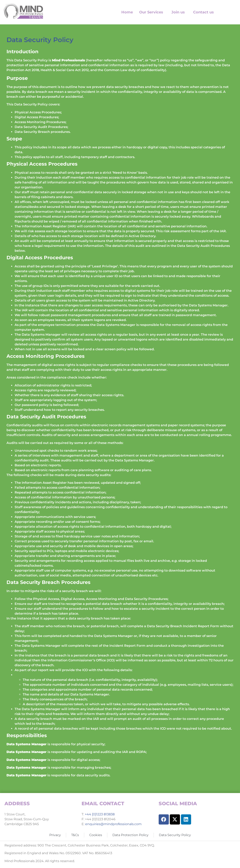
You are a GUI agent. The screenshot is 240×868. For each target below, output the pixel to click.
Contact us (203, 12)
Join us (178, 12)
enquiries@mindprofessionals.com (113, 824)
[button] (152, 12)
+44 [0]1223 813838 (99, 814)
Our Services (151, 12)
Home (127, 12)
